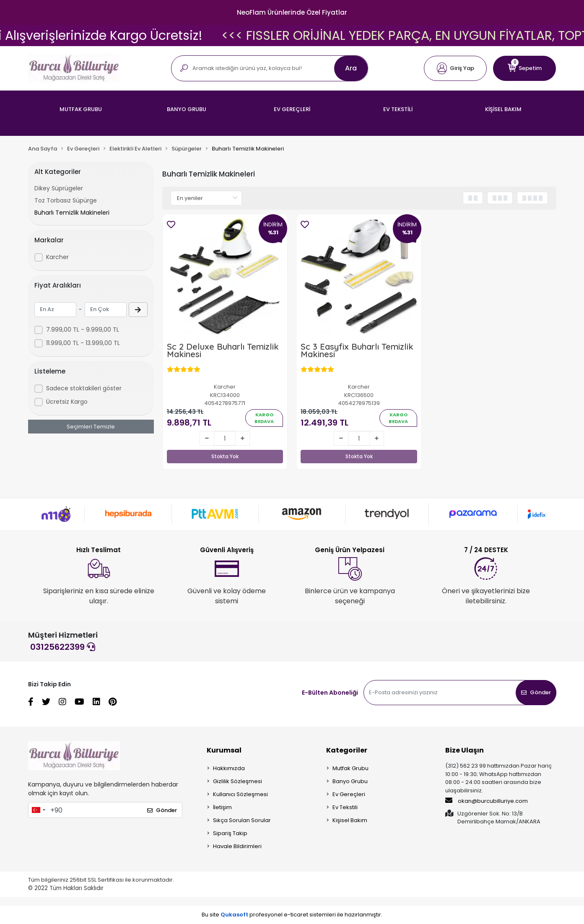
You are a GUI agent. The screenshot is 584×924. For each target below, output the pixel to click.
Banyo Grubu (350, 781)
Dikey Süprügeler (59, 188)
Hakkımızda (229, 768)
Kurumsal (224, 750)
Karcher (57, 257)
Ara (351, 68)
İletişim (222, 807)
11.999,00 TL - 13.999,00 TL (83, 343)
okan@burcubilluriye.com (487, 801)
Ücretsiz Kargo (67, 402)
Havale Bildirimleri (237, 846)
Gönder (536, 692)
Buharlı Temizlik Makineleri (72, 213)
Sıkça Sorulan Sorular (242, 820)
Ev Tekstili (345, 807)
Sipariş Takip (230, 833)
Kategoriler (347, 750)
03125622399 (63, 647)
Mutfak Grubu (350, 768)
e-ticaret (296, 915)
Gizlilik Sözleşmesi (237, 781)
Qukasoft (234, 915)
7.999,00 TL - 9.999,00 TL (83, 330)
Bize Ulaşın (465, 750)
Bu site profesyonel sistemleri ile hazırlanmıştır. (292, 915)
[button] (455, 68)
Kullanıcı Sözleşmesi (240, 794)
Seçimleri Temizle (91, 427)
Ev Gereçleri (349, 794)
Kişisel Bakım (350, 820)
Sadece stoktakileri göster (84, 388)
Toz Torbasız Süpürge (66, 200)
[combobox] (38, 810)
